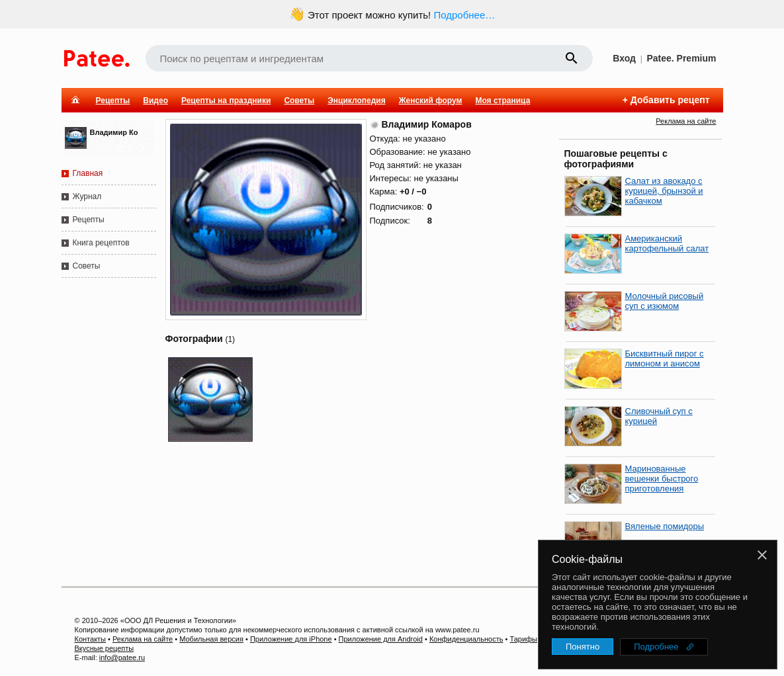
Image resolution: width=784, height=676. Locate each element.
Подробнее (656, 647)
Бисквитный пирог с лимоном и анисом (665, 359)
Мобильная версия (211, 639)
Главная (88, 173)
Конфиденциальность (466, 639)
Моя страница (502, 101)
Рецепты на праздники (226, 101)
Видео (155, 101)
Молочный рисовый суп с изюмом (665, 301)
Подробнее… (464, 15)
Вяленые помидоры (665, 526)
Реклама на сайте (686, 121)
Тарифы (523, 639)
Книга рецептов (101, 243)
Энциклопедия (356, 101)
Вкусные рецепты (105, 648)
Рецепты (113, 101)
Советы (299, 101)
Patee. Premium (681, 58)
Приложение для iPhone (291, 639)
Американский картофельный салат (667, 243)
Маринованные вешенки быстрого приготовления (662, 479)
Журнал (87, 196)
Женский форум (431, 101)
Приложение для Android (381, 639)
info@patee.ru (122, 657)
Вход (624, 58)
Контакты (91, 639)
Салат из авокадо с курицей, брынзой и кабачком (664, 191)
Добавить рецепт (670, 100)
